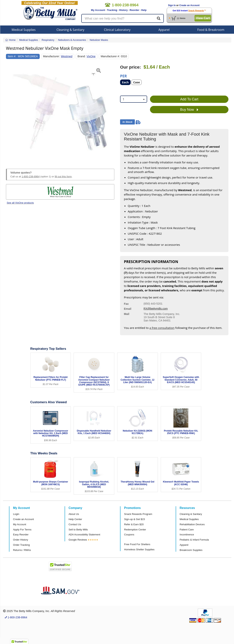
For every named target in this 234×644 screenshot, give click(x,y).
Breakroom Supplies (191, 550)
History (123, 10)
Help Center (75, 519)
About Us (74, 514)
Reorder (134, 10)
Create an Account (190, 5)
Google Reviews (78, 540)
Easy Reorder (21, 535)
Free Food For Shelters (137, 544)
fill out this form (63, 177)
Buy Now (189, 110)
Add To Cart (189, 99)
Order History (21, 540)
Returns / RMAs (22, 550)
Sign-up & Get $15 (135, 519)
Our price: (131, 67)
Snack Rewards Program (138, 514)
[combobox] (134, 99)
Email (128, 309)
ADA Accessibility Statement (84, 535)
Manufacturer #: (110, 56)
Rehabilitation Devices (192, 524)
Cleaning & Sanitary (70, 30)
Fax (126, 304)
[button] (10, 112)
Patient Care (187, 530)
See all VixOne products (20, 203)
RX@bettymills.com (156, 309)
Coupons (129, 535)
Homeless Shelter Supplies (139, 549)
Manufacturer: (51, 56)
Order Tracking (21, 545)
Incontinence (187, 535)
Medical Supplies (24, 30)
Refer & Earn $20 (134, 524)
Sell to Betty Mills (78, 530)
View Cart (203, 18)
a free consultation (162, 328)
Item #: (12, 56)
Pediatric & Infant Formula (194, 540)
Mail (127, 314)
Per (123, 76)
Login (16, 514)
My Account (98, 10)
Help (144, 10)
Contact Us (75, 524)
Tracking (112, 10)
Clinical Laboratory (117, 30)
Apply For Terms (22, 530)
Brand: (82, 56)
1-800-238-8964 (31, 177)
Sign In (172, 5)
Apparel (164, 30)
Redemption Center (135, 530)
